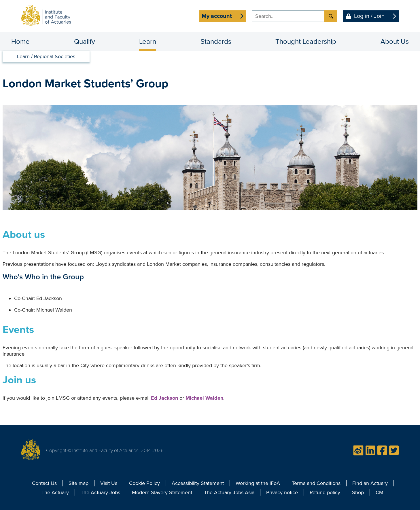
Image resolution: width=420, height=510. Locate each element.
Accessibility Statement (198, 483)
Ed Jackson (164, 398)
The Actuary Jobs (100, 492)
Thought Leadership (306, 42)
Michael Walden (204, 398)
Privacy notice (282, 492)
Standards (216, 42)
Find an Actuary (370, 483)
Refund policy (325, 492)
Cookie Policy (144, 483)
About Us (395, 42)
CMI (380, 492)
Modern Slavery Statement (162, 492)
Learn (148, 42)
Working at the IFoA (258, 483)
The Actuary (55, 492)
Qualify (85, 42)
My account (217, 16)
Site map (78, 483)
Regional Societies (55, 56)
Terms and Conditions (316, 483)
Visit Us (109, 483)
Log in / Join (369, 16)
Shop (358, 492)
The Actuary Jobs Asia (229, 492)
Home (20, 42)
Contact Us (44, 483)
